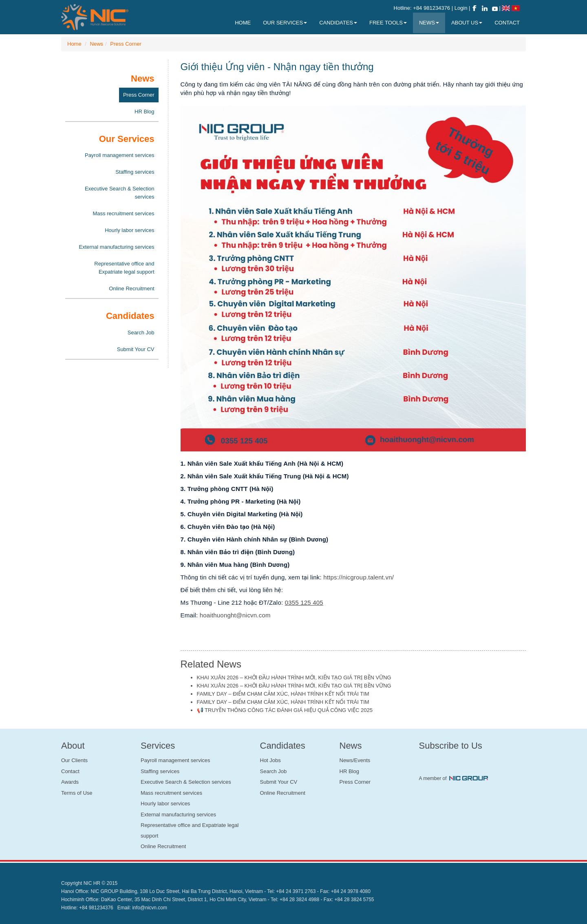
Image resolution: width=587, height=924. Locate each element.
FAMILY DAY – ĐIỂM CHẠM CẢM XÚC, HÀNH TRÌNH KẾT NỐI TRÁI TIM (283, 694)
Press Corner (126, 44)
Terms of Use (77, 793)
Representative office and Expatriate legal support (124, 268)
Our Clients (74, 760)
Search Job (141, 333)
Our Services (285, 23)
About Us (467, 23)
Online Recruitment (131, 288)
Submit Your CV (136, 349)
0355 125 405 (304, 602)
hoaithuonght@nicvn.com (235, 615)
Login (462, 8)
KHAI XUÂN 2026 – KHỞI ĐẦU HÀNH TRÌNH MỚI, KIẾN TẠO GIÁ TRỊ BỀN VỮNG (294, 678)
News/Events (355, 760)
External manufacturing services (117, 247)
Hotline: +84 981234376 (422, 8)
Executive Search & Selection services (120, 193)
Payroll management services (120, 155)
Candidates (338, 23)
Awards (70, 782)
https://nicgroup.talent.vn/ (359, 577)
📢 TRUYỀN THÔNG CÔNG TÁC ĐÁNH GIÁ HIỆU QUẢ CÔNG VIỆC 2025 (285, 710)
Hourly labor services (129, 230)
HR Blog (144, 112)
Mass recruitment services (124, 213)
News (97, 44)
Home (74, 44)
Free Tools (388, 23)
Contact (70, 771)
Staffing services (135, 172)
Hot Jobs (270, 760)
